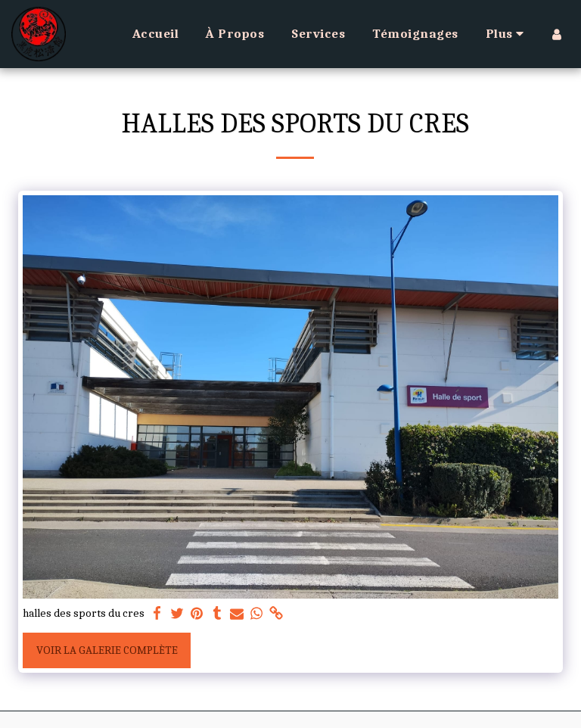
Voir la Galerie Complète (107, 650)
